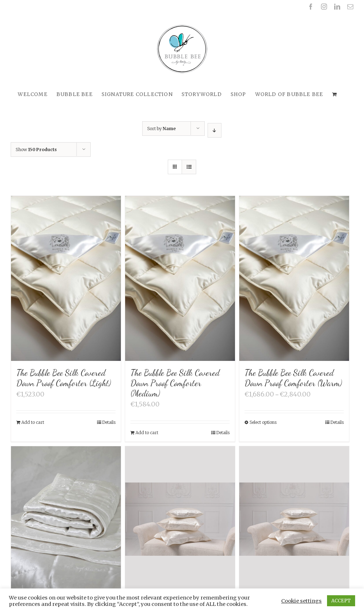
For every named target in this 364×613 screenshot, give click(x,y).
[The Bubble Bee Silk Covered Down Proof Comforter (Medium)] (180, 278)
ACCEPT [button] (341, 601)
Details (109, 422)
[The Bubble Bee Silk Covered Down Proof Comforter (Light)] (66, 278)
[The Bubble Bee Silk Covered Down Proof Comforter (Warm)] (294, 278)
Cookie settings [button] (301, 601)
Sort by (161, 129)
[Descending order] (215, 130)
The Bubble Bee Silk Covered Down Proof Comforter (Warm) (293, 378)
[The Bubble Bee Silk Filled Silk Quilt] (66, 529)
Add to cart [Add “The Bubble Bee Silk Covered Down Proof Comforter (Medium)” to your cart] (147, 433)
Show (36, 150)
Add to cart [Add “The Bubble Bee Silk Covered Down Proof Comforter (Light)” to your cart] (33, 422)
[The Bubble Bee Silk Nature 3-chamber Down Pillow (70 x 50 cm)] (294, 520)
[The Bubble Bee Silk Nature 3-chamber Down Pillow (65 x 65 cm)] (180, 520)
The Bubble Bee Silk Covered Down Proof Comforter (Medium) (175, 383)
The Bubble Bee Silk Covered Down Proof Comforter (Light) (64, 378)
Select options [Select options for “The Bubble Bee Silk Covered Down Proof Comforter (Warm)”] (263, 422)
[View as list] (189, 167)
